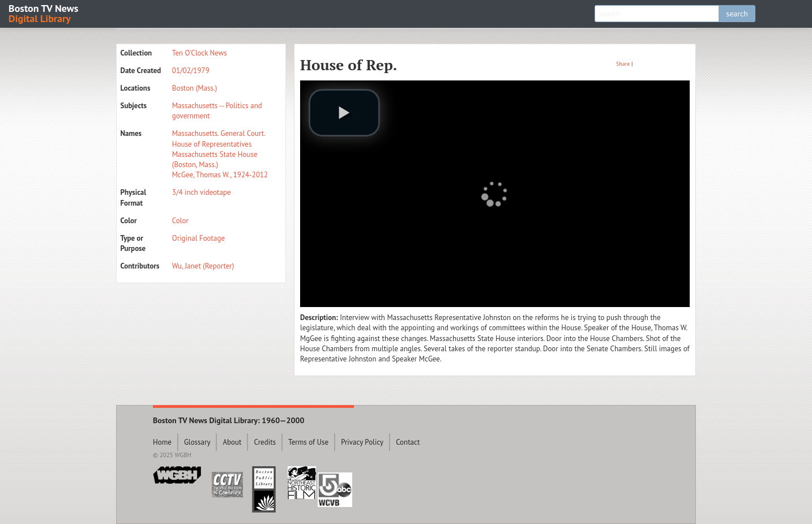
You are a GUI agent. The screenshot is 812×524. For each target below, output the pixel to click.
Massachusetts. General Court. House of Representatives (219, 139)
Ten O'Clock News (200, 53)
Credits (265, 442)
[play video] (344, 113)
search (737, 14)
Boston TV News (44, 13)
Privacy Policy (362, 442)
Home (162, 442)
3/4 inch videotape (202, 192)
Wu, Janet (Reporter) (203, 266)
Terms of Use (308, 442)
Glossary (197, 442)
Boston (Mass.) (195, 88)
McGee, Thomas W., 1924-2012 (220, 175)
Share (623, 64)
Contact (408, 442)
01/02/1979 (191, 71)
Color (180, 221)
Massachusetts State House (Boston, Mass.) (215, 159)
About (232, 442)
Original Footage (198, 238)
